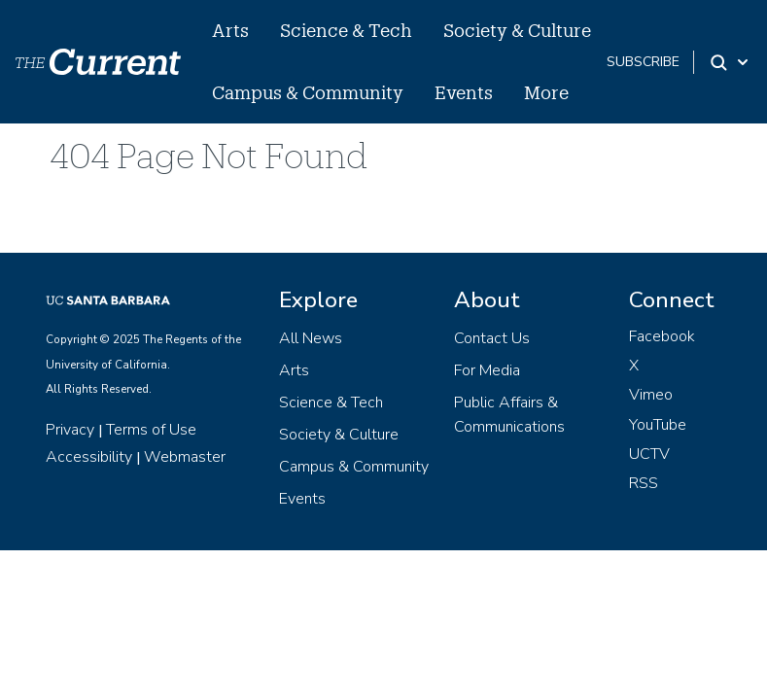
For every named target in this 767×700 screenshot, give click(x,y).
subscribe (643, 62)
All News (311, 338)
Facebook (662, 336)
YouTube (658, 425)
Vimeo (651, 395)
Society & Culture (517, 30)
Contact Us (492, 338)
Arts (230, 30)
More (546, 92)
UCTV (649, 454)
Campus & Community (308, 92)
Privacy (70, 430)
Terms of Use (151, 430)
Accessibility (89, 457)
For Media (487, 370)
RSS (644, 483)
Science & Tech (346, 30)
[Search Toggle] (731, 62)
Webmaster (185, 457)
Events (464, 92)
